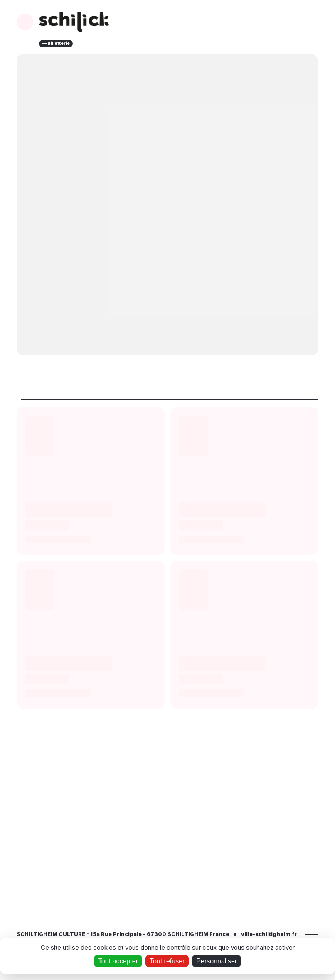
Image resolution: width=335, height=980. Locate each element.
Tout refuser (167, 961)
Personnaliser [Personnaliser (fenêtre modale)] (217, 961)
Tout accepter (118, 961)
